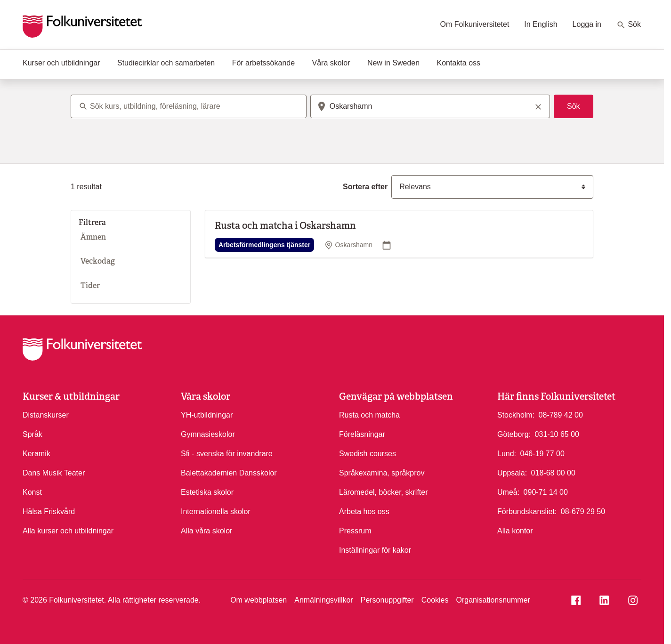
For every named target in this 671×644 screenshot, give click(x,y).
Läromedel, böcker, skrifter (384, 492)
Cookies (435, 600)
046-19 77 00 (542, 453)
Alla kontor (515, 531)
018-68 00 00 (553, 472)
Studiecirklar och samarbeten (166, 63)
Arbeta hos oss (364, 511)
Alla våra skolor (206, 531)
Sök (629, 25)
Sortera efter (365, 187)
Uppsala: (512, 473)
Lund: (507, 454)
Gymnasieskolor (208, 434)
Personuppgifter (387, 600)
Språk (32, 434)
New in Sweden (393, 63)
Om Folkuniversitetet (475, 24)
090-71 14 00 (546, 491)
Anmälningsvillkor (324, 600)
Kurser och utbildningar (61, 63)
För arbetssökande (263, 63)
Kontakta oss (459, 63)
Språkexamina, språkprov (382, 473)
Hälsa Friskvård (49, 511)
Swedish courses (368, 454)
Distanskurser (46, 415)
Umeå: (508, 492)
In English (541, 24)
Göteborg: (514, 434)
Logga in (587, 24)
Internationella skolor (216, 511)
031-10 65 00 (557, 434)
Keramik (36, 454)
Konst (32, 492)
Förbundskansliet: (527, 511)
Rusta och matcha (369, 415)
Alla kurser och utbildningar (68, 531)
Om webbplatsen (259, 600)
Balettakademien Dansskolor (229, 473)
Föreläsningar (362, 434)
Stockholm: (516, 415)
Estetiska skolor (207, 492)
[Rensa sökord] (538, 106)
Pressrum (355, 531)
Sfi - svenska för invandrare (227, 454)
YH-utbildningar (207, 415)
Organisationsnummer (493, 600)
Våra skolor (331, 63)
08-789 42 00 (561, 414)
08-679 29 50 (583, 511)
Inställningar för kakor (375, 550)
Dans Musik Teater (54, 473)
